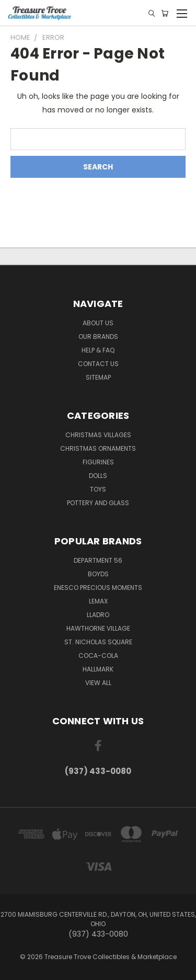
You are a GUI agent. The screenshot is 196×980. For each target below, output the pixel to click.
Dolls (98, 476)
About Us (98, 323)
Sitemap (98, 377)
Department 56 (98, 560)
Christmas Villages (98, 435)
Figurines (98, 462)
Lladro (98, 615)
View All (98, 683)
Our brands (98, 337)
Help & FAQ (98, 350)
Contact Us (98, 364)
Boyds (98, 574)
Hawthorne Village (98, 628)
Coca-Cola (98, 656)
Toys (98, 489)
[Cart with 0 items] (165, 13)
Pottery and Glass (98, 503)
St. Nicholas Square (98, 642)
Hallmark (98, 669)
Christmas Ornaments (98, 448)
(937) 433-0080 (98, 771)
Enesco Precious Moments (98, 588)
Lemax (98, 601)
